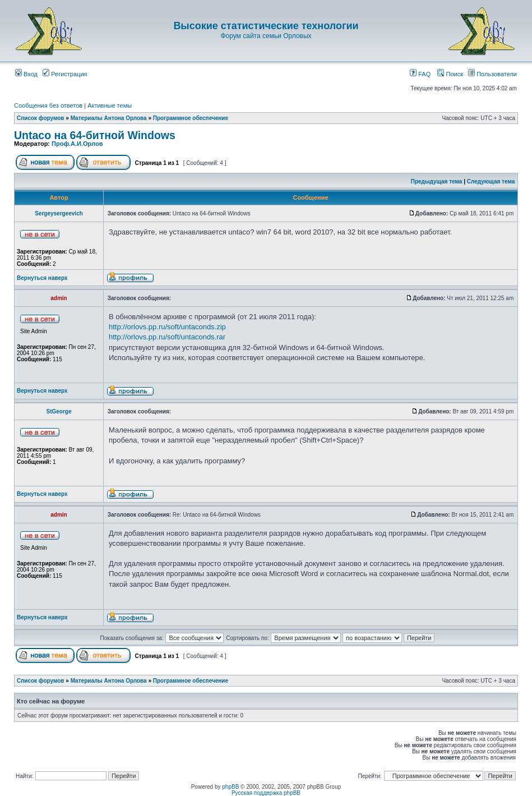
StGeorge (59, 411)
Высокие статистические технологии (266, 26)
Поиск (450, 74)
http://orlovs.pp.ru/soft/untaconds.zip (167, 327)
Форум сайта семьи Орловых (266, 36)
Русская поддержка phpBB (266, 793)
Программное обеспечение (191, 118)
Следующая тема (491, 181)
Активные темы (110, 105)
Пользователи (492, 74)
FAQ (420, 74)
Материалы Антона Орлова (109, 118)
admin (59, 298)
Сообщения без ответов (48, 105)
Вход (26, 74)
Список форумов (41, 118)
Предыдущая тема (437, 181)
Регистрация (65, 74)
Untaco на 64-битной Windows (95, 135)
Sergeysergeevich (59, 213)
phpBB (230, 787)
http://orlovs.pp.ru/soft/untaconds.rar (167, 337)
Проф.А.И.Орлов (77, 144)
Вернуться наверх (42, 278)
